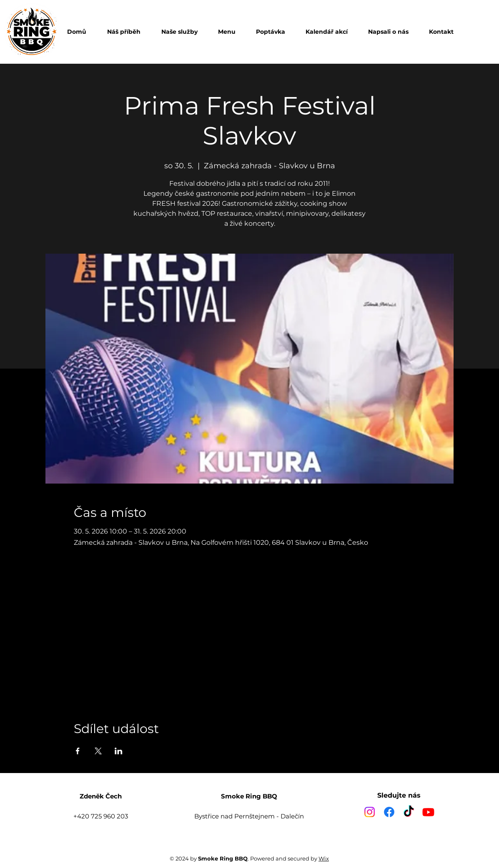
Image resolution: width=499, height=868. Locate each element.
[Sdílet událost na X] (98, 751)
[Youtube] (428, 812)
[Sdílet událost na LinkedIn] (119, 751)
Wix (324, 858)
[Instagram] (370, 812)
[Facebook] (389, 812)
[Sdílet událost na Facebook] (78, 751)
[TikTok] (409, 812)
